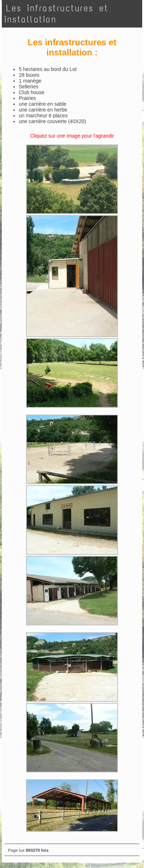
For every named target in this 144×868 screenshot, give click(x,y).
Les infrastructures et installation (56, 14)
